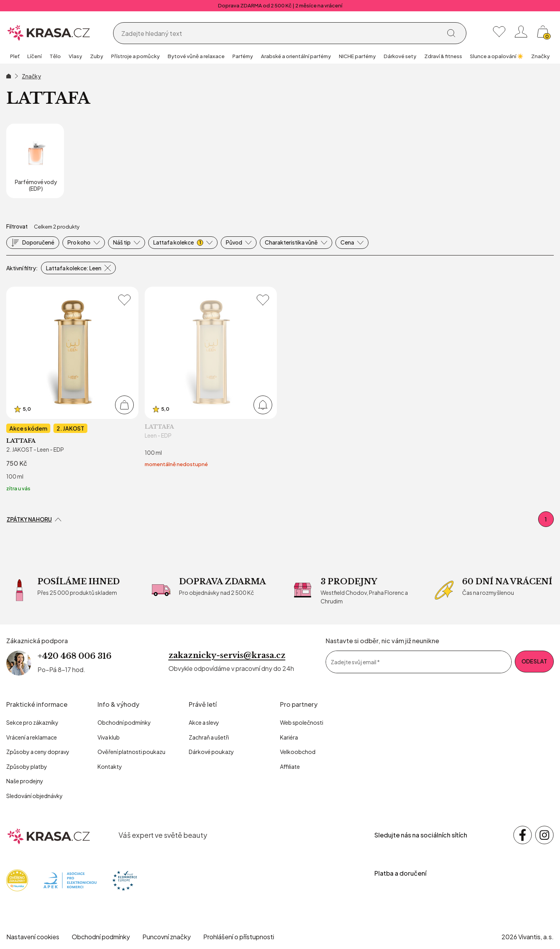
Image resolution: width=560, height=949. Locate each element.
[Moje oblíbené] (499, 32)
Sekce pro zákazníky (32, 722)
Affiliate (290, 766)
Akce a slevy (204, 722)
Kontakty (110, 766)
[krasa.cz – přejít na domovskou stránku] (49, 835)
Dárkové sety (400, 56)
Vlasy (75, 56)
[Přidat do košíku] (124, 405)
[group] (15, 57)
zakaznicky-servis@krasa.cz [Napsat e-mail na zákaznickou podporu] (227, 655)
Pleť (15, 56)
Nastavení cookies (33, 937)
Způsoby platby (27, 766)
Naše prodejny (25, 781)
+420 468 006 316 (74, 656)
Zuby (97, 56)
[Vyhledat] (451, 33)
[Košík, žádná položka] (543, 32)
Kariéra (289, 737)
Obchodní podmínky (124, 722)
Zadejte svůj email (355, 662)
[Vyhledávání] (280, 34)
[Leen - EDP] (211, 390)
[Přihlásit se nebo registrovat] (521, 32)
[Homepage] (49, 32)
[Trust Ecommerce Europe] (125, 879)
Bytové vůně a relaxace (196, 56)
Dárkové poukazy (211, 752)
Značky (541, 56)
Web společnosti (302, 722)
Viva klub (109, 737)
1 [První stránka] (546, 519)
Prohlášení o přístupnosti (239, 937)
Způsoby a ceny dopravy (38, 752)
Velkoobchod (298, 752)
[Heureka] (17, 879)
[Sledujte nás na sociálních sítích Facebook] (523, 835)
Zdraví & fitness (443, 56)
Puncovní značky (167, 937)
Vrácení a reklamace (32, 737)
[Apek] (70, 879)
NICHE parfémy (357, 56)
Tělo (55, 56)
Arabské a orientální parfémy (296, 56)
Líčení (35, 56)
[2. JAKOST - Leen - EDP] (72, 390)
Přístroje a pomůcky (136, 56)
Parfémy (243, 56)
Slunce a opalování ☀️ (497, 56)
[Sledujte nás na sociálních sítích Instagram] (544, 835)
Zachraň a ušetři (209, 737)
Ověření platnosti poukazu (131, 752)
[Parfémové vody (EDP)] (35, 161)
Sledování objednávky (35, 796)
